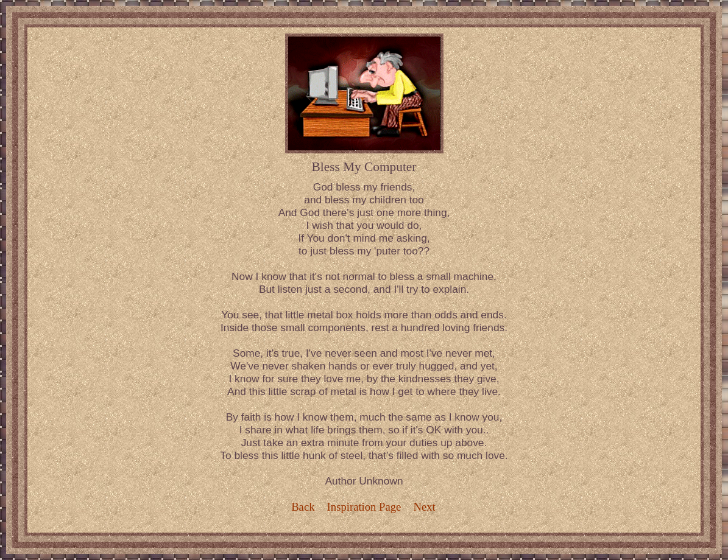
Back (303, 507)
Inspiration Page (364, 507)
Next (425, 507)
